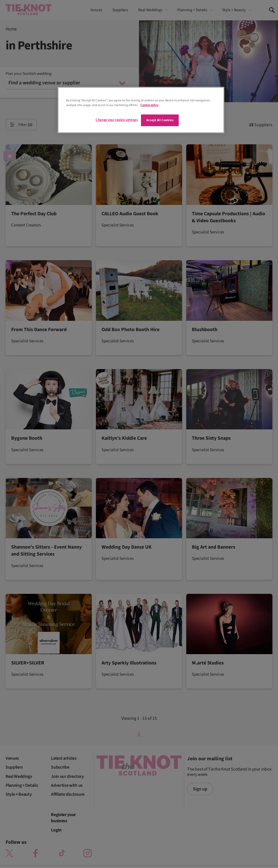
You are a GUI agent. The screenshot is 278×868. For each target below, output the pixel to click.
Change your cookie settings (117, 120)
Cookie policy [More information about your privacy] (149, 105)
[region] (141, 110)
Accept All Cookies (160, 120)
